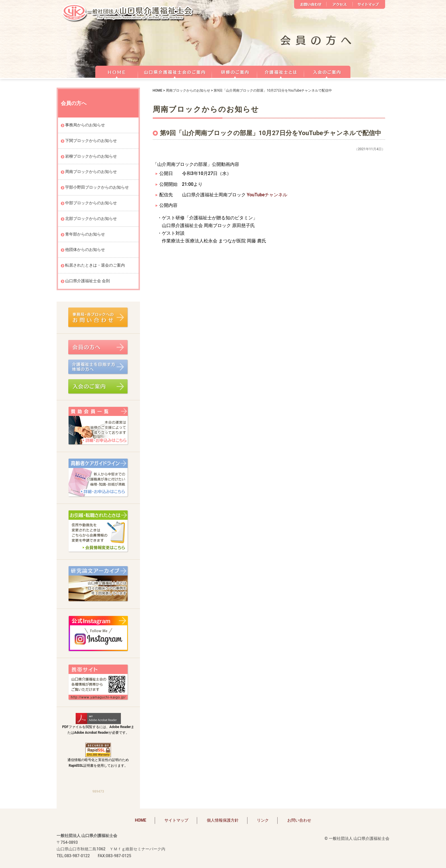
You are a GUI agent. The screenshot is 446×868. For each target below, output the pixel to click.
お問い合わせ (310, 4)
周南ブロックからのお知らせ (188, 90)
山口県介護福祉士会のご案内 (175, 71)
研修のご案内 (235, 71)
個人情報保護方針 (223, 820)
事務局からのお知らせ (85, 125)
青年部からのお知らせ (85, 234)
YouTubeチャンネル (267, 195)
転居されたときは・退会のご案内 (95, 265)
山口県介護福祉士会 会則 (87, 281)
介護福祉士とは (281, 71)
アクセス (340, 4)
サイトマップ (369, 4)
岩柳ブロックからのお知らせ (91, 156)
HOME (116, 71)
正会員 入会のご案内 (327, 71)
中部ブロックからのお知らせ (91, 203)
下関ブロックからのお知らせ (91, 141)
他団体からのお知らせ (85, 250)
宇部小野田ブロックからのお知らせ (97, 187)
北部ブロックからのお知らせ (91, 218)
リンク (263, 820)
